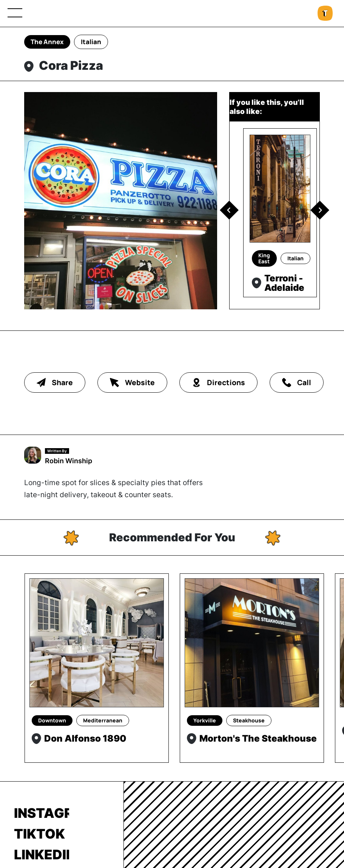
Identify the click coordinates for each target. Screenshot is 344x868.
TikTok (39, 834)
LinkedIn (42, 854)
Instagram (42, 813)
